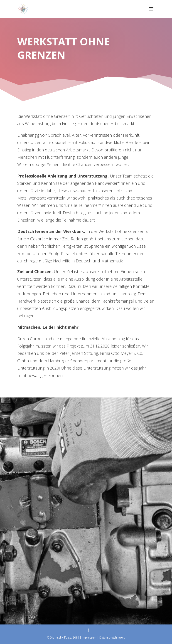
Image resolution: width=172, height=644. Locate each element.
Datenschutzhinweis (112, 638)
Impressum (89, 638)
